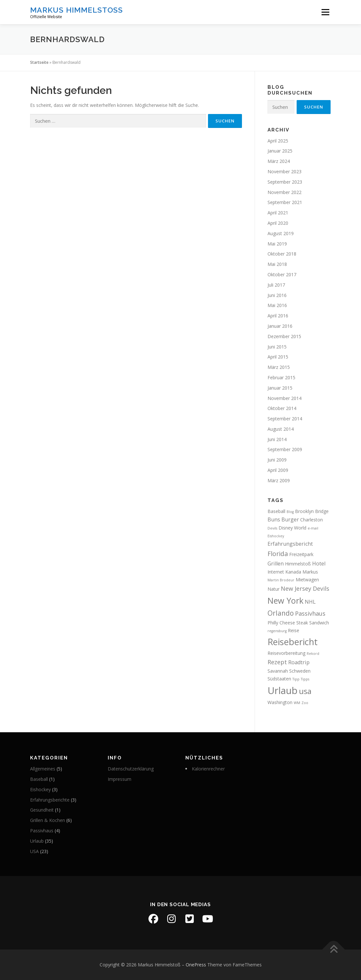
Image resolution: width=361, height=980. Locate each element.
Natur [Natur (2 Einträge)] (273, 589)
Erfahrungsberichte (50, 800)
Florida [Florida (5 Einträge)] (278, 554)
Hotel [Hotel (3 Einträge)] (319, 564)
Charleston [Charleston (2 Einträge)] (312, 520)
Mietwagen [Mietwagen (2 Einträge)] (307, 580)
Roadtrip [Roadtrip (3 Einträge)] (299, 662)
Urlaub (37, 841)
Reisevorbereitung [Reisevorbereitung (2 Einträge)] (286, 653)
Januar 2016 (280, 326)
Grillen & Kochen (48, 820)
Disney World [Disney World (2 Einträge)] (292, 528)
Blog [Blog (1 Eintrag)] (290, 512)
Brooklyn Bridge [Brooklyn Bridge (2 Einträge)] (312, 511)
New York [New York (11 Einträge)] (285, 600)
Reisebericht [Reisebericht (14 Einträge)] (293, 642)
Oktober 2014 (282, 408)
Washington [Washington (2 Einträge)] (280, 702)
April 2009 (278, 470)
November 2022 (284, 192)
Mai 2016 (277, 305)
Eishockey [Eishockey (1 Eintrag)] (276, 536)
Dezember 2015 (284, 336)
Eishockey (40, 789)
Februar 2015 (281, 377)
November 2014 (284, 398)
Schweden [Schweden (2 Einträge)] (300, 671)
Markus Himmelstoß (77, 10)
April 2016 (278, 316)
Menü (325, 12)
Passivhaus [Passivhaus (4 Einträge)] (310, 613)
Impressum (120, 779)
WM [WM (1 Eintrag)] (297, 703)
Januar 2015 (280, 388)
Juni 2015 (277, 347)
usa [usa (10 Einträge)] (305, 691)
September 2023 (285, 182)
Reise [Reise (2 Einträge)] (294, 630)
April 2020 (278, 223)
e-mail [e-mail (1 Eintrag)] (313, 528)
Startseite (39, 62)
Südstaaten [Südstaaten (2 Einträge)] (279, 679)
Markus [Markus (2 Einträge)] (310, 572)
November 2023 (284, 171)
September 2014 (285, 419)
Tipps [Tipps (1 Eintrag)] (305, 679)
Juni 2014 (277, 439)
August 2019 (281, 233)
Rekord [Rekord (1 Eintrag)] (313, 654)
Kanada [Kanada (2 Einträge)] (293, 572)
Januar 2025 (280, 151)
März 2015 (279, 367)
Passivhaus (42, 831)
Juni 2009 (277, 460)
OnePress (196, 965)
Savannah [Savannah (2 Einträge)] (278, 671)
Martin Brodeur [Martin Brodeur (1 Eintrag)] (281, 580)
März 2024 (279, 161)
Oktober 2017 (282, 274)
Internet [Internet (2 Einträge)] (276, 572)
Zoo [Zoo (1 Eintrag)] (305, 703)
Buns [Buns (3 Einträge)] (274, 519)
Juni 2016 (277, 295)
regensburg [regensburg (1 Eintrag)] (277, 631)
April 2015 (278, 357)
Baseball (39, 779)
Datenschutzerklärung (131, 769)
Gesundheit (42, 810)
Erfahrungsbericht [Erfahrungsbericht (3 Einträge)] (290, 544)
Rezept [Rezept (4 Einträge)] (277, 662)
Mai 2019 (277, 244)
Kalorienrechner (208, 769)
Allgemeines (43, 769)
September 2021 (285, 202)
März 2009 (279, 480)
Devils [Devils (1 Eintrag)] (272, 528)
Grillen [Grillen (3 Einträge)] (276, 564)
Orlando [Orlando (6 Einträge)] (281, 613)
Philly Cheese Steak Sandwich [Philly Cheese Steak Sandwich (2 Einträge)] (298, 623)
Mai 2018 (277, 264)
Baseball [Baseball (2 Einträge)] (276, 511)
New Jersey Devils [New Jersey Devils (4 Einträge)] (305, 588)
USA (34, 851)
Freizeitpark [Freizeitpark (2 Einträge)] (301, 554)
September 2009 (285, 449)
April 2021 (278, 213)
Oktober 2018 (282, 254)
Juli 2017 (276, 285)
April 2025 (278, 141)
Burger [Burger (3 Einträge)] (290, 519)
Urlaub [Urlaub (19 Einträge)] (283, 690)
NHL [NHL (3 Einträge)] (310, 602)
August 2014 (281, 429)
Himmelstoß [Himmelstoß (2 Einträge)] (298, 564)
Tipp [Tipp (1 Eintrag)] (296, 679)
